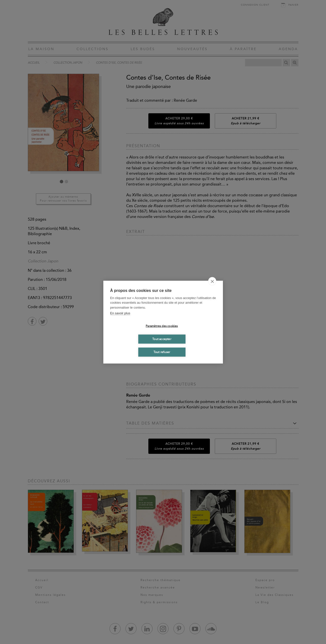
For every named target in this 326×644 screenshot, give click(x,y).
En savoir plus (120, 313)
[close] (212, 281)
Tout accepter (162, 339)
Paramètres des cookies (162, 326)
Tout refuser (162, 352)
